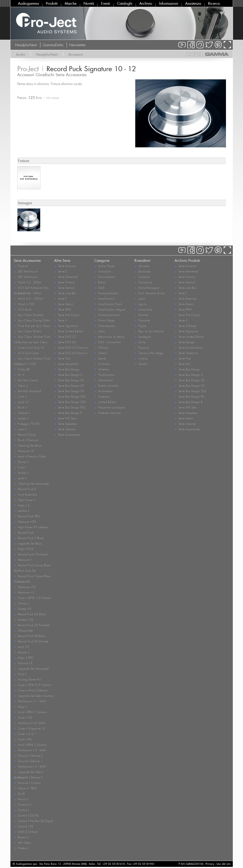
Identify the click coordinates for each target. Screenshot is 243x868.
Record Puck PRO (27, 516)
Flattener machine (107, 413)
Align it (20, 706)
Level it (20, 478)
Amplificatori (104, 298)
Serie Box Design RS (189, 396)
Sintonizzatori (105, 326)
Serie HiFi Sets (65, 418)
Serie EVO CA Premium (71, 347)
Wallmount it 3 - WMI (30, 766)
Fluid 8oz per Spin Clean (32, 326)
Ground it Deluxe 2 (28, 755)
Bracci (100, 282)
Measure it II (24, 592)
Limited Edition (105, 402)
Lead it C (22, 402)
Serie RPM (63, 309)
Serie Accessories (67, 434)
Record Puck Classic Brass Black (32, 565)
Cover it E (22, 581)
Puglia (140, 326)
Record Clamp (25, 434)
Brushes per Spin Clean (31, 342)
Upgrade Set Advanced (31, 668)
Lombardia (143, 309)
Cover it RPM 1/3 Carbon (32, 598)
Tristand (21, 266)
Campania (143, 282)
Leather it (22, 511)
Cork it (20, 467)
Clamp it (21, 603)
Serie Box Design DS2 (70, 396)
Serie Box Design (67, 369)
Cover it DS (23, 717)
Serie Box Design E (68, 413)
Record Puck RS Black (29, 636)
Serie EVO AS (65, 342)
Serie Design (184, 342)
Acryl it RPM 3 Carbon (30, 745)
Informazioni (169, 3)
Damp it (21, 462)
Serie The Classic (67, 315)
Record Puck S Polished (31, 554)
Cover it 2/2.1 (25, 734)
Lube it (20, 429)
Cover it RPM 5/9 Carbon (32, 685)
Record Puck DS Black (30, 614)
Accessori (76, 54)
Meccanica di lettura (109, 337)
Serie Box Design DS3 (70, 402)
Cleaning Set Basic (28, 445)
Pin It (19, 375)
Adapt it (21, 418)
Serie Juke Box (65, 293)
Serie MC (182, 364)
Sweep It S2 (23, 619)
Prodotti (52, 3)
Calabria (142, 277)
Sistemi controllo (106, 385)
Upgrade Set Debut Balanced (28, 772)
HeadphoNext (26, 45)
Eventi (106, 3)
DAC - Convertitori (108, 342)
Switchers (102, 364)
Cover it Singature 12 (29, 728)
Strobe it (21, 473)
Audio (21, 54)
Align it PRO (24, 658)
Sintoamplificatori (107, 315)
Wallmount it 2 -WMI (29, 723)
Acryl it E (21, 647)
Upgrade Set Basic (28, 543)
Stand (100, 358)
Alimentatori (104, 380)
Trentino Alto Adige (149, 353)
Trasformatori (104, 375)
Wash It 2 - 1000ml (28, 298)
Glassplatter (23, 630)
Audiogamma (28, 3)
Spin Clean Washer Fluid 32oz (32, 359)
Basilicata (142, 271)
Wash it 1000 (25, 364)
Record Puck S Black (29, 538)
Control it (21, 810)
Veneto (141, 364)
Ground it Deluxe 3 (28, 777)
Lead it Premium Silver (30, 456)
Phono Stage (104, 320)
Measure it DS (25, 522)
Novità (89, 3)
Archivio (146, 3)
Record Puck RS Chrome (31, 641)
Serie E (60, 271)
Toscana (142, 347)
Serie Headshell (66, 364)
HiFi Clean (22, 842)
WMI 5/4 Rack (26, 832)
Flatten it (21, 848)
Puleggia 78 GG (27, 424)
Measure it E (24, 451)
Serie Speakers (65, 424)
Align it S (22, 505)
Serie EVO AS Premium (71, 353)
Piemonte (142, 320)
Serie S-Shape (185, 326)
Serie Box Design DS (69, 391)
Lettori (100, 331)
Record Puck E (25, 489)
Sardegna (143, 337)
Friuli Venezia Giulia (149, 293)
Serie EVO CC (65, 337)
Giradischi (103, 271)
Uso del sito (223, 864)
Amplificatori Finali (108, 304)
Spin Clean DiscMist (29, 315)
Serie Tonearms (186, 353)
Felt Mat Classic (26, 380)
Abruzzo (142, 266)
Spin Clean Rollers (27, 331)
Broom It (21, 837)
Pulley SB (22, 369)
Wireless (102, 369)
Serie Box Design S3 (69, 385)
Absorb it (22, 652)
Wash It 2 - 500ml (28, 293)
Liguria (141, 304)
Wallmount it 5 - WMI (30, 750)
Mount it (21, 799)
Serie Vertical (64, 288)
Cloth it (20, 396)
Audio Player (104, 266)
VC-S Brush (23, 309)
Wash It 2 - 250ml (28, 282)
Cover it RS (23, 739)
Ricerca (214, 3)
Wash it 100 (24, 304)
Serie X (60, 320)
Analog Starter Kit (27, 679)
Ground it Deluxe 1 (28, 761)
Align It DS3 (23, 549)
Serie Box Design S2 (69, 380)
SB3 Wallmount (26, 271)
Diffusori (101, 347)
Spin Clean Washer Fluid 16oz (32, 337)
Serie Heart (184, 418)
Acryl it (20, 674)
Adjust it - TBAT (25, 788)
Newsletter (77, 45)
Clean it (21, 385)
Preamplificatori (106, 293)
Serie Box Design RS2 (70, 407)
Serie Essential (185, 298)
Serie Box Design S (68, 375)
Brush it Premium (26, 440)
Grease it (22, 413)
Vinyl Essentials (25, 494)
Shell (99, 288)
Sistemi (100, 353)
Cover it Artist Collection (31, 690)
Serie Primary (64, 282)
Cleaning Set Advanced (31, 483)
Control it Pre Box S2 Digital (33, 821)
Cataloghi (125, 3)
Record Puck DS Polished (32, 625)
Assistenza (193, 3)
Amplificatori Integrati (110, 309)
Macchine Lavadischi (110, 407)
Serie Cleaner (65, 429)
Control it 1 (23, 804)
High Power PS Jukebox (31, 527)
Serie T (60, 298)
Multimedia (103, 391)
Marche (71, 3)
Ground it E (23, 663)
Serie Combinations (189, 347)
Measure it (23, 560)
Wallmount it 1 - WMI (30, 701)
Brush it (20, 407)
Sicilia (140, 342)
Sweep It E (23, 609)
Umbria (141, 358)
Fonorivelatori (105, 277)
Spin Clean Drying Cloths (32, 320)
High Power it (24, 500)
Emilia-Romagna (147, 288)
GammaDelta (53, 45)
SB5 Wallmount (26, 277)
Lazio (140, 298)
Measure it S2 (25, 587)
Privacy (210, 864)
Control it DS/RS (26, 815)
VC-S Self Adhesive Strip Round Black (31, 288)
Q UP (19, 794)
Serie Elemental (66, 277)
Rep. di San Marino (149, 331)
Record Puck (24, 532)
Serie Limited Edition (69, 331)
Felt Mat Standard (27, 391)
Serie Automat (65, 266)
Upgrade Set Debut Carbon (34, 696)
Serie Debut (63, 304)
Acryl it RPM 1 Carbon (30, 712)
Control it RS (23, 826)
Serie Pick (62, 358)
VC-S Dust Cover (26, 353)
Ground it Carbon (27, 783)
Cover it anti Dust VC (29, 347)
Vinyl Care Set (25, 570)
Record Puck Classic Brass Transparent (32, 576)
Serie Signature (66, 326)
